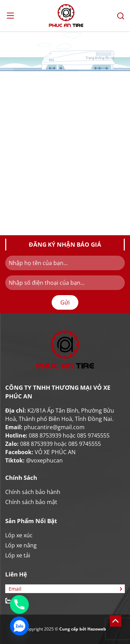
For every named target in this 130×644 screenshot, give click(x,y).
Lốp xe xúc (19, 535)
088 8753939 (45, 435)
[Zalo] (19, 626)
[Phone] (19, 605)
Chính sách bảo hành (33, 492)
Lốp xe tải (18, 555)
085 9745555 (93, 435)
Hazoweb (97, 629)
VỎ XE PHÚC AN (55, 452)
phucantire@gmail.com (54, 427)
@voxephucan (44, 460)
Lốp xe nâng (21, 545)
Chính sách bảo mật (31, 502)
